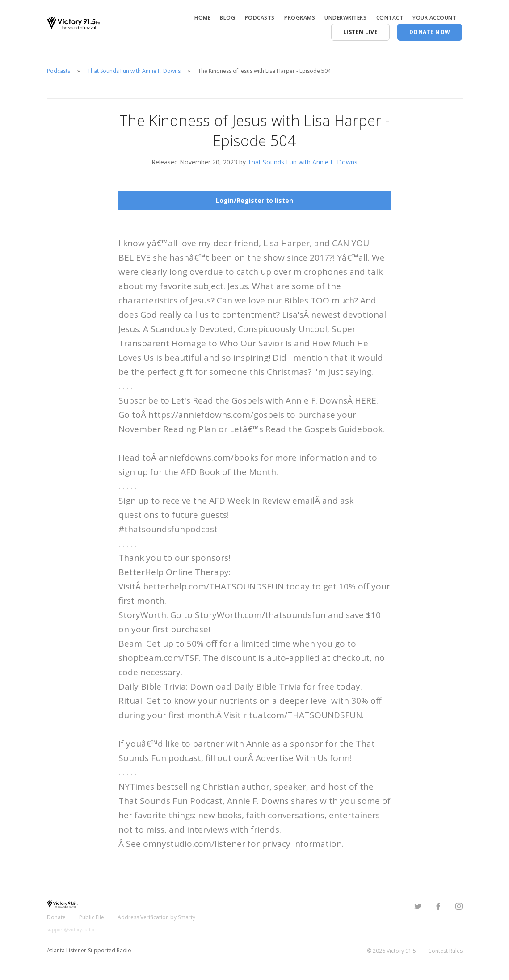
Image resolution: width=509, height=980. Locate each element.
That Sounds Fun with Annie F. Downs (134, 71)
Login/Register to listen (254, 200)
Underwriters (345, 18)
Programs (300, 18)
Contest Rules (445, 951)
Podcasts (260, 18)
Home (202, 18)
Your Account (434, 18)
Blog (227, 18)
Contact (390, 18)
